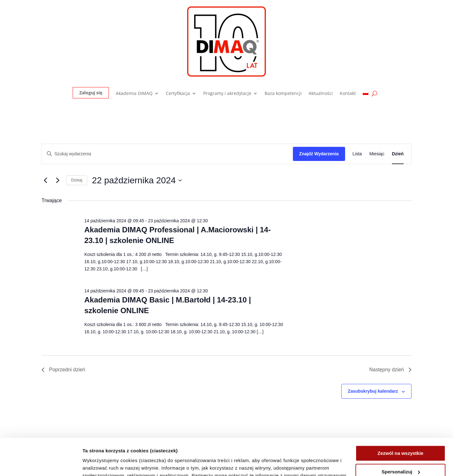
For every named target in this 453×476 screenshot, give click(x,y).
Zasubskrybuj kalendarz (373, 391)
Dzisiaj (77, 180)
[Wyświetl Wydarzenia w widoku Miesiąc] (377, 154)
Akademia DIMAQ (134, 94)
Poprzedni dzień (63, 370)
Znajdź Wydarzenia (319, 154)
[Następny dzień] (58, 180)
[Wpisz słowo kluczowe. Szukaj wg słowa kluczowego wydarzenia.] (167, 154)
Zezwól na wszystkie (400, 416)
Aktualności (321, 94)
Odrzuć (400, 453)
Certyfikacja (178, 94)
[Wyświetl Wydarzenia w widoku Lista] (357, 154)
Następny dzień (390, 370)
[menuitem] (366, 95)
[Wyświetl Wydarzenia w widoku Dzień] (398, 154)
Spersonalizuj (401, 435)
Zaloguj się (91, 93)
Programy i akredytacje (227, 94)
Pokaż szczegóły (101, 464)
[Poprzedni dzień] (45, 180)
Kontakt (348, 94)
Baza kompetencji (283, 94)
